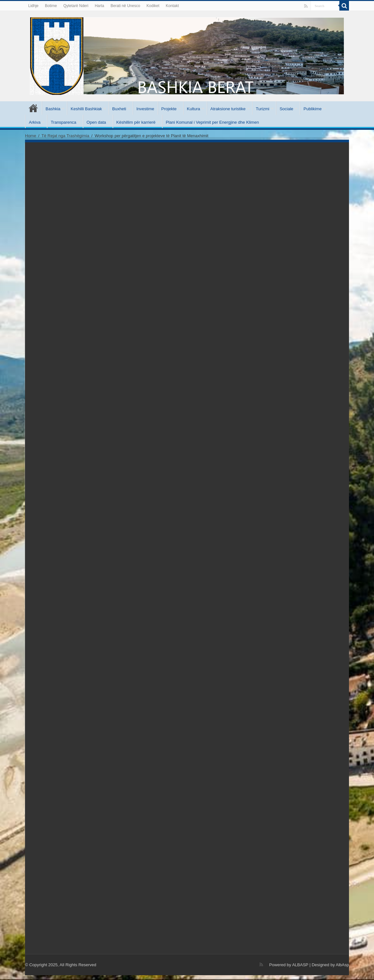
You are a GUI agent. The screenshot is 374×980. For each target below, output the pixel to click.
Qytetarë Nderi (76, 6)
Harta (99, 6)
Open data (96, 122)
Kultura (194, 109)
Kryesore (33, 108)
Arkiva (35, 122)
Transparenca (64, 122)
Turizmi (263, 109)
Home (31, 136)
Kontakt (172, 6)
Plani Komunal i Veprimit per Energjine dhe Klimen (212, 122)
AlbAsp (342, 965)
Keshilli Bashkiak (86, 109)
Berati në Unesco (125, 6)
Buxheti (119, 109)
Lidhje (33, 6)
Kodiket (153, 6)
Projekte (169, 109)
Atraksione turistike (228, 109)
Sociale (287, 109)
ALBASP (300, 965)
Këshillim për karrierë (136, 122)
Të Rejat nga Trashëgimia (65, 136)
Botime (51, 6)
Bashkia (53, 109)
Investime (145, 109)
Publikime (312, 109)
